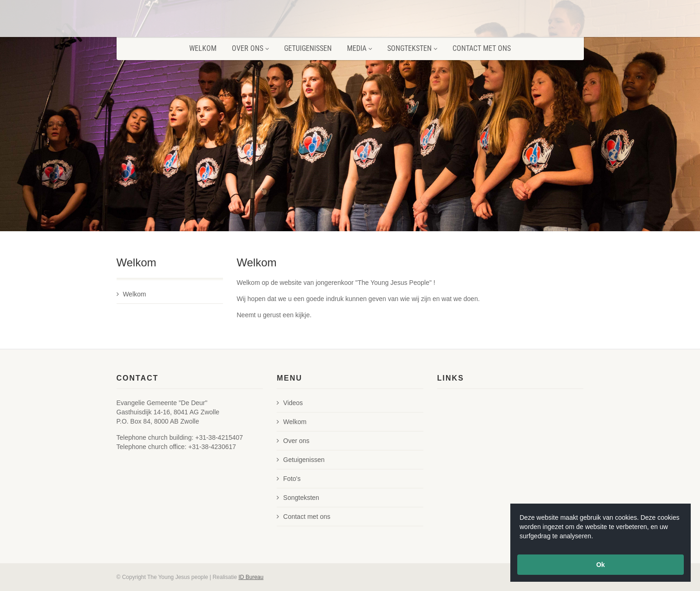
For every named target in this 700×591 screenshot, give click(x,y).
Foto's (289, 479)
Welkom (203, 48)
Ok (601, 565)
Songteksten (412, 48)
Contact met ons (482, 48)
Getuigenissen (308, 48)
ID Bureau (251, 577)
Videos (290, 403)
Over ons (250, 48)
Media (359, 48)
